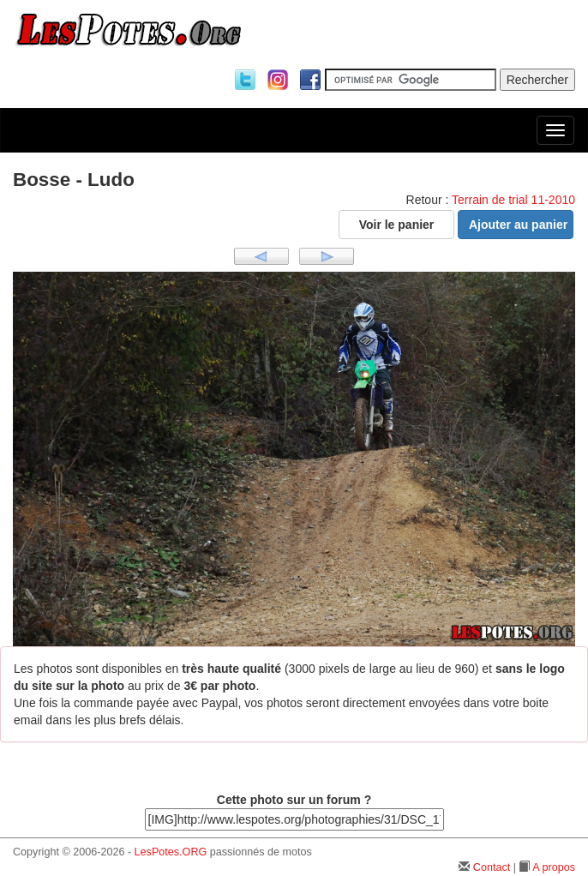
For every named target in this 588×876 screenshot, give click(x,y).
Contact (492, 867)
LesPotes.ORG (171, 852)
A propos (554, 867)
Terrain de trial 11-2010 (513, 200)
